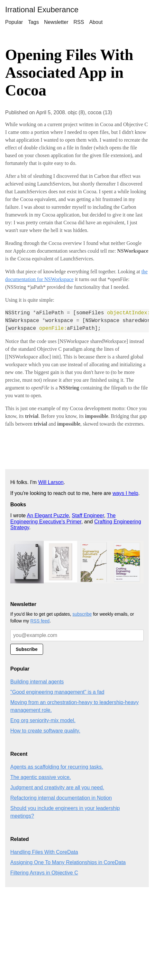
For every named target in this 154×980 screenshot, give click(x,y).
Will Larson (51, 482)
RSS (79, 22)
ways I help (125, 493)
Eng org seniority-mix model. (43, 720)
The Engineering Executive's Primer (63, 518)
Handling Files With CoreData (44, 852)
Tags (33, 22)
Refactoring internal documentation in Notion (61, 798)
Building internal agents (37, 682)
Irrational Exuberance (42, 10)
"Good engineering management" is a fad (57, 692)
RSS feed (40, 621)
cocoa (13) (100, 112)
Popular (14, 22)
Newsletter (56, 22)
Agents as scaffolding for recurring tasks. (57, 767)
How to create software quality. (45, 731)
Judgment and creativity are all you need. (57, 788)
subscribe (82, 614)
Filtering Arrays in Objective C (44, 873)
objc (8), (78, 112)
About (96, 22)
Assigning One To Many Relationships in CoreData (68, 862)
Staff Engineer (88, 515)
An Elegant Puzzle (48, 515)
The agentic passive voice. (41, 777)
